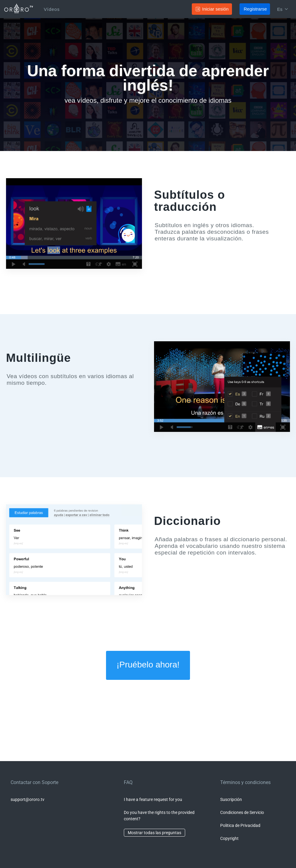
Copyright (229, 838)
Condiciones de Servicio (242, 812)
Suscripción (231, 799)
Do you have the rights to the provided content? (159, 816)
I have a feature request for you (153, 799)
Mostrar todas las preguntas (154, 833)
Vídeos (52, 9)
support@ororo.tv (27, 799)
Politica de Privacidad (240, 825)
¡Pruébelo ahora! (148, 665)
